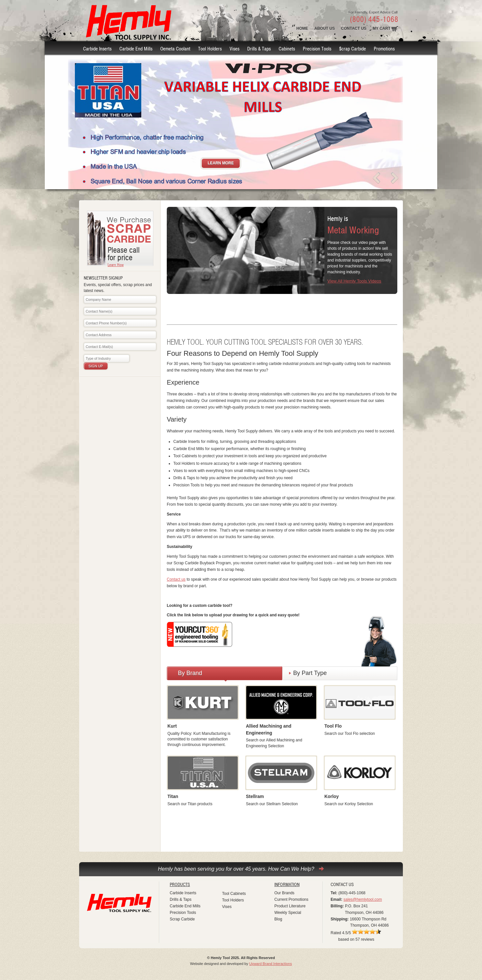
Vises (227, 907)
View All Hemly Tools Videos (354, 281)
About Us (325, 28)
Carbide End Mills (185, 906)
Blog (278, 919)
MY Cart (382, 28)
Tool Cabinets (234, 894)
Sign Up (95, 366)
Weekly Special (288, 913)
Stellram (255, 796)
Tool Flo (333, 726)
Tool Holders (233, 900)
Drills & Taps (181, 899)
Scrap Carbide (182, 919)
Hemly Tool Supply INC (127, 21)
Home (302, 28)
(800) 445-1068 (374, 19)
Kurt (172, 726)
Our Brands (284, 893)
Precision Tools (183, 913)
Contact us (176, 579)
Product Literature (290, 906)
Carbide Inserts (183, 893)
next (394, 178)
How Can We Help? (291, 869)
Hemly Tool (120, 906)
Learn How (116, 265)
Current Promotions (291, 899)
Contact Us (354, 28)
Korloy (332, 796)
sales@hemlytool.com (363, 899)
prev (377, 178)
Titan (173, 796)
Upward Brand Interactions (271, 964)
